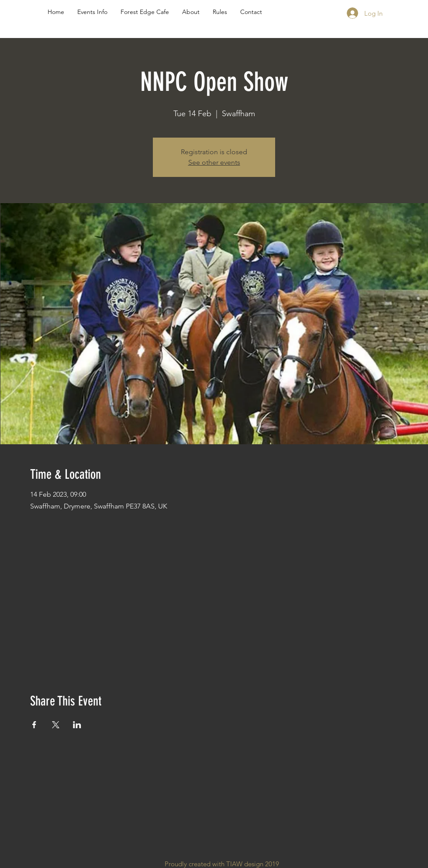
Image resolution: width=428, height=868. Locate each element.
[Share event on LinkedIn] (77, 725)
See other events (214, 162)
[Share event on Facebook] (34, 725)
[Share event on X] (56, 725)
